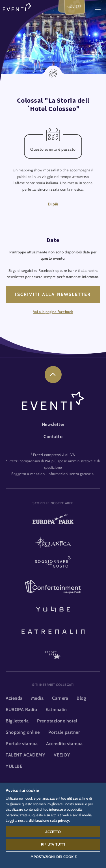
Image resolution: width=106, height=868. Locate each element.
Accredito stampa (64, 744)
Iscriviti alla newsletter (53, 294)
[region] (53, 825)
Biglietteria (17, 721)
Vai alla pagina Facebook (53, 312)
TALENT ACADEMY (25, 755)
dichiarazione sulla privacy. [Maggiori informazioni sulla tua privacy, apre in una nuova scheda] (49, 820)
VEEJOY (62, 755)
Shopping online (23, 732)
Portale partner (64, 732)
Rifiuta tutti (53, 844)
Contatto (53, 437)
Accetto (53, 832)
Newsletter (53, 424)
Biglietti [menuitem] (75, 6)
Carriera (60, 698)
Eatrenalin (56, 710)
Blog (81, 698)
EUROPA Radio (21, 710)
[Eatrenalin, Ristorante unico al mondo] (53, 631)
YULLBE (14, 766)
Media (37, 698)
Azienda (14, 698)
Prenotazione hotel (57, 721)
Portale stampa (22, 744)
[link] (53, 375)
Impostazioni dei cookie (53, 857)
